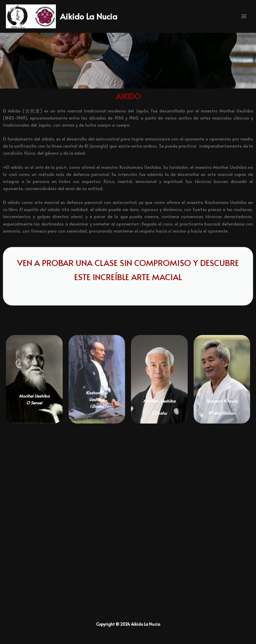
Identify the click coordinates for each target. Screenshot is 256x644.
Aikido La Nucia (98, 19)
